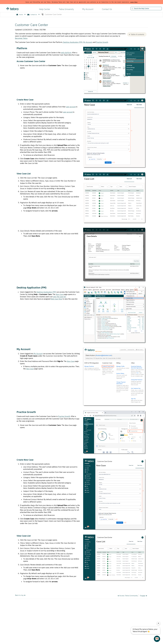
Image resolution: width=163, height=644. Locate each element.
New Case (71, 361)
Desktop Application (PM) (73, 42)
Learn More (134, 2)
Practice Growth (102, 42)
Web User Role (56, 299)
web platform (66, 53)
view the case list (59, 297)
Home (20, 15)
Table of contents (137, 34)
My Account (88, 9)
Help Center (45, 9)
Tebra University (66, 9)
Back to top (19, 595)
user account (71, 107)
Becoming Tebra (21, 38)
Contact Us (107, 9)
